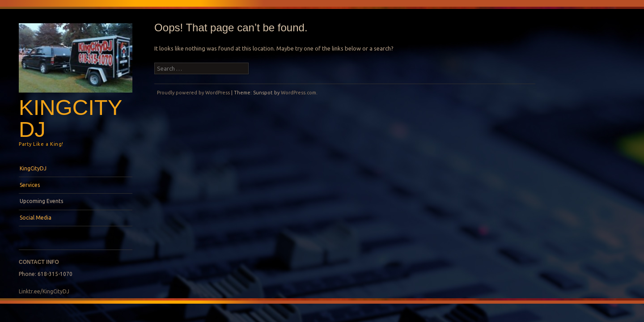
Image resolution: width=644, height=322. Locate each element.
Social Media (36, 218)
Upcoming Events (41, 201)
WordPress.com (299, 93)
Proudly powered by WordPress (193, 93)
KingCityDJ (70, 118)
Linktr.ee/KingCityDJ (44, 291)
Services (30, 185)
